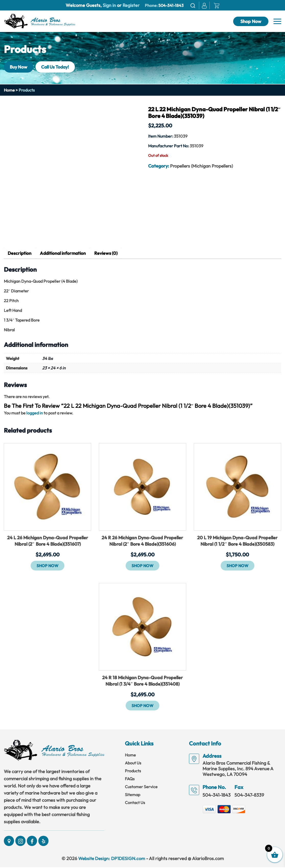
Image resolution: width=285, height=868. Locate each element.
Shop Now (251, 21)
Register (131, 5)
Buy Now (19, 67)
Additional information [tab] (64, 253)
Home (9, 90)
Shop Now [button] (47, 566)
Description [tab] (20, 253)
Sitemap (133, 795)
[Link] (40, 21)
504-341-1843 (171, 5)
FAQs (130, 779)
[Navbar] (277, 21)
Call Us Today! (58, 67)
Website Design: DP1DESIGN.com (111, 859)
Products (133, 772)
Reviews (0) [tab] (108, 253)
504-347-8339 (249, 796)
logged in (35, 413)
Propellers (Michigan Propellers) (202, 166)
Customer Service (141, 787)
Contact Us (135, 803)
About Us (133, 764)
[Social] (9, 842)
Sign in (109, 5)
